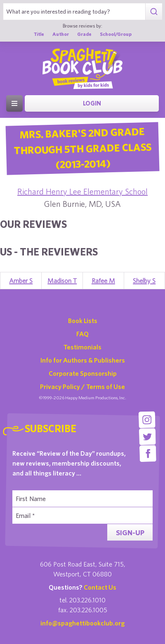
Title (39, 34)
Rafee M (103, 281)
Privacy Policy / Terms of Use (82, 386)
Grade (84, 34)
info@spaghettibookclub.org (82, 623)
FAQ (82, 334)
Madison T (62, 281)
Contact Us (100, 587)
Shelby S (144, 281)
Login (92, 103)
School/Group (116, 34)
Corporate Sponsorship (83, 373)
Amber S (21, 281)
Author (61, 34)
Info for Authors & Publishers (83, 360)
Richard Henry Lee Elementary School (82, 191)
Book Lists (83, 321)
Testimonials (82, 347)
